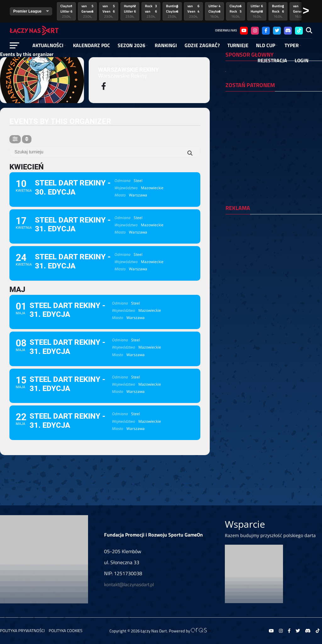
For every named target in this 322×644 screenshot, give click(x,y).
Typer (292, 45)
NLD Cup (266, 45)
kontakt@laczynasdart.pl (129, 584)
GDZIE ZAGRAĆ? (202, 45)
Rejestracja (272, 60)
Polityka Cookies (66, 630)
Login (302, 60)
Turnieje (238, 45)
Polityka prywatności (22, 630)
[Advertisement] (273, 260)
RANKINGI (166, 45)
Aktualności (48, 45)
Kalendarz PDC (92, 45)
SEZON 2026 (131, 45)
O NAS (39, 60)
